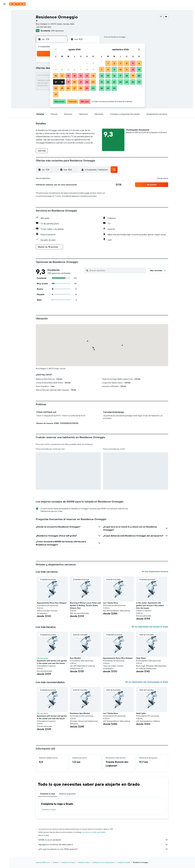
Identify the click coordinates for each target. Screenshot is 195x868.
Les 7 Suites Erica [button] (111, 603)
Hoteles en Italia (83, 862)
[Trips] (4, 54)
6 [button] (75, 70)
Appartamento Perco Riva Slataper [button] (52, 603)
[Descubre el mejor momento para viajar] (4, 41)
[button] (4, 4)
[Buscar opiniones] (117, 270)
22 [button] (87, 82)
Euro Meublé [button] (75, 658)
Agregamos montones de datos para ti (103, 844)
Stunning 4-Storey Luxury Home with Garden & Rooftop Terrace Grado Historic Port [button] (85, 605)
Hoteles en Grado (49, 810)
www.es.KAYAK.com (43, 862)
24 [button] (56, 88)
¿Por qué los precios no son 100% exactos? (103, 849)
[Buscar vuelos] (4, 12)
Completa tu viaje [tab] (47, 794)
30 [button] (93, 88)
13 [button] (75, 76)
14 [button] (81, 76)
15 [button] (87, 76)
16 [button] (93, 76)
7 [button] (81, 70)
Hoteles (56, 862)
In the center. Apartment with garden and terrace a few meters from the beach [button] (150, 605)
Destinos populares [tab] (67, 794)
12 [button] (68, 76)
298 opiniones (57, 31)
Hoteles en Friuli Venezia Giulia (103, 862)
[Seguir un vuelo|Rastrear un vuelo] (4, 36)
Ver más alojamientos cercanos (155, 571)
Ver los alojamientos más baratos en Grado (150, 627)
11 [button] (62, 76)
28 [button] (81, 88)
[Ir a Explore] (4, 30)
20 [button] (74, 82)
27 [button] (75, 88)
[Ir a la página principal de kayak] (17, 4)
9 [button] (93, 70)
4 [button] (62, 70)
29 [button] (87, 88)
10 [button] (56, 76)
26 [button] (68, 88)
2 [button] (93, 63)
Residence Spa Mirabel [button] (80, 713)
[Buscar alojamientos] (4, 17)
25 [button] (62, 88)
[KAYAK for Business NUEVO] (4, 47)
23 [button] (93, 82)
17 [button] (56, 82)
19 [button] (68, 82)
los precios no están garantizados (94, 832)
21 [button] (81, 82)
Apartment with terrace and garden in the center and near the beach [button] (52, 662)
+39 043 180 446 (43, 27)
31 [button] (56, 94)
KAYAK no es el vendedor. (103, 840)
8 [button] (87, 70)
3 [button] (56, 70)
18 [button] (62, 82)
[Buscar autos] (4, 23)
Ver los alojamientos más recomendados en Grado (147, 682)
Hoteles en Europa (68, 862)
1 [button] (87, 63)
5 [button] (68, 70)
